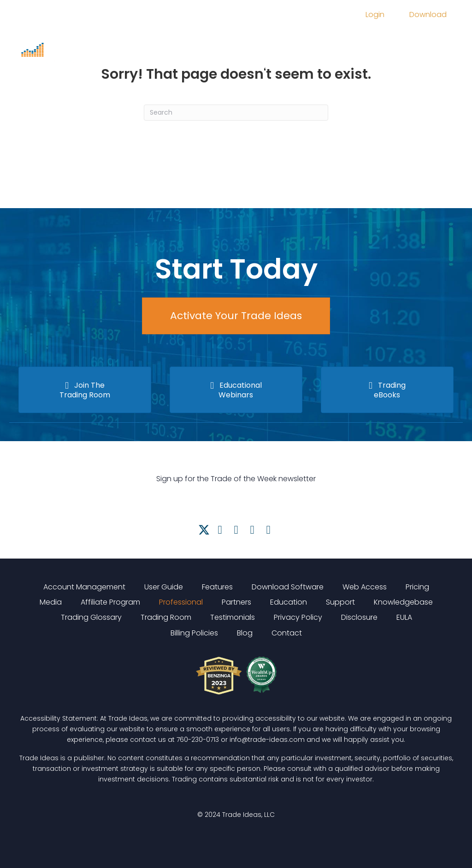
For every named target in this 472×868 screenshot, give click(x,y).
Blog (245, 633)
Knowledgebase (403, 602)
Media (281, 40)
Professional (181, 602)
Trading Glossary (91, 617)
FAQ (225, 66)
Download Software (288, 587)
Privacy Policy (298, 617)
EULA (404, 617)
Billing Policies (194, 633)
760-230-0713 (198, 740)
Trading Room (392, 40)
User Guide (164, 587)
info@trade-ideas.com (267, 740)
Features (195, 40)
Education (328, 40)
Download (428, 15)
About (190, 66)
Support (263, 66)
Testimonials (233, 617)
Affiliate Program (110, 602)
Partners (236, 602)
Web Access (365, 587)
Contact (287, 633)
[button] (204, 530)
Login (375, 15)
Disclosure (359, 617)
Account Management (84, 587)
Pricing (241, 40)
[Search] (236, 113)
